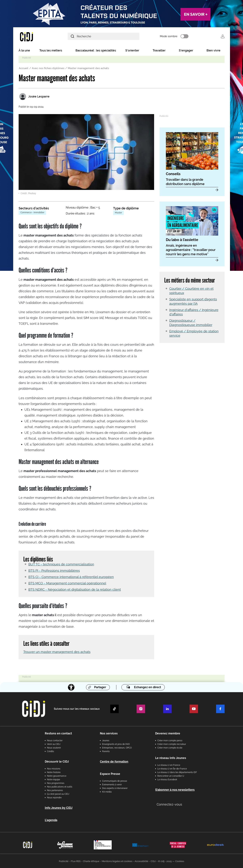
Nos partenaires (55, 790)
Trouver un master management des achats (57, 651)
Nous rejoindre (54, 797)
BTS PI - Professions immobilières (54, 570)
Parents (106, 751)
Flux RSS (76, 861)
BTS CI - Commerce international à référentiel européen (71, 577)
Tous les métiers (51, 51)
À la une (24, 51)
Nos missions (54, 768)
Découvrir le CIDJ (57, 761)
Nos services (109, 733)
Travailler (159, 51)
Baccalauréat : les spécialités (96, 51)
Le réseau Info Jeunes (171, 757)
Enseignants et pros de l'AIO (116, 744)
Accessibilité (141, 861)
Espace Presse (110, 773)
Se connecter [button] (223, 37)
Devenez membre (168, 733)
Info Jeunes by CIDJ (59, 807)
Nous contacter (55, 740)
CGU (153, 861)
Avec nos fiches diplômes (48, 69)
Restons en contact (58, 733)
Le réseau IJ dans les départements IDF (177, 772)
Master (118, 213)
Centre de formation (114, 761)
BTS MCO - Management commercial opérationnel (67, 583)
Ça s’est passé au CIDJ (58, 793)
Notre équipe (53, 779)
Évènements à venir (112, 784)
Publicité (64, 861)
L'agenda (51, 820)
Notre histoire (54, 772)
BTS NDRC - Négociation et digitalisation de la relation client (75, 589)
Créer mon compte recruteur (172, 744)
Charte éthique (91, 861)
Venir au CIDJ (54, 744)
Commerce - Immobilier (32, 213)
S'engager (186, 51)
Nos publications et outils (60, 786)
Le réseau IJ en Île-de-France (172, 768)
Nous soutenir (54, 747)
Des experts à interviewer (115, 788)
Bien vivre (213, 51)
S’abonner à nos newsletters (175, 789)
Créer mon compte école (170, 747)
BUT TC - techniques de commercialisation (61, 564)
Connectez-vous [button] (169, 804)
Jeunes (106, 740)
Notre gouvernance (57, 775)
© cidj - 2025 (165, 861)
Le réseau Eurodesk (167, 779)
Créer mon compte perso (170, 740)
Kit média (107, 791)
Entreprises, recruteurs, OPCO (117, 747)
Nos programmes (56, 783)
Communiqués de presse (115, 780)
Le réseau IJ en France (169, 765)
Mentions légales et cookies (117, 861)
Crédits (50, 751)
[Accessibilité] (71, 687)
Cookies (180, 861)
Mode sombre (174, 37)
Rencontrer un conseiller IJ (171, 775)
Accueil (24, 69)
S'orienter (132, 51)
